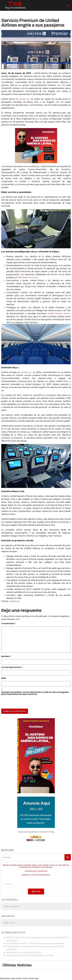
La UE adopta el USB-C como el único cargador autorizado (35, 943)
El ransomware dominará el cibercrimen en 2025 (30, 955)
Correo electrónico (12, 667)
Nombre (6, 657)
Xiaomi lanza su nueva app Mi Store (24, 952)
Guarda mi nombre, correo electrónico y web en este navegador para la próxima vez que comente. (35, 693)
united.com (14, 601)
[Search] (68, 857)
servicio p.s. (24, 99)
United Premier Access (59, 313)
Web (4, 678)
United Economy (30, 277)
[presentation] (18, 703)
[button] (68, 6)
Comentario (9, 624)
